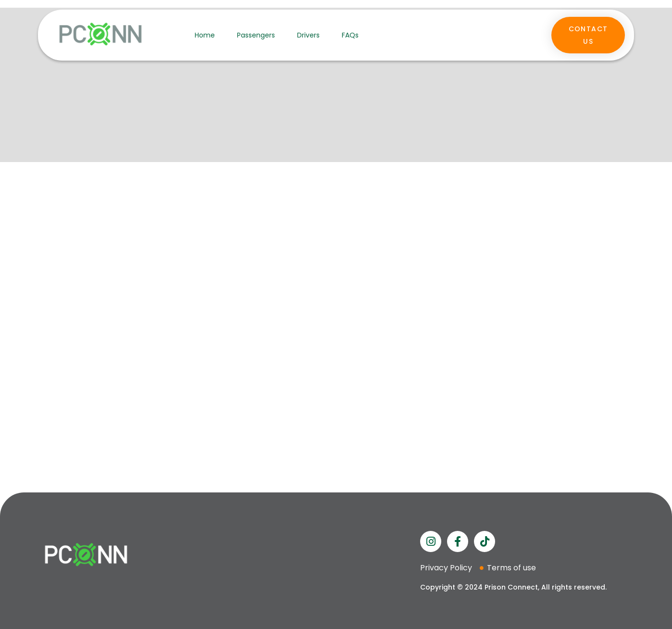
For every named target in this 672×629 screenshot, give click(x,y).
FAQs (350, 35)
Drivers (308, 35)
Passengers (256, 35)
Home (205, 35)
